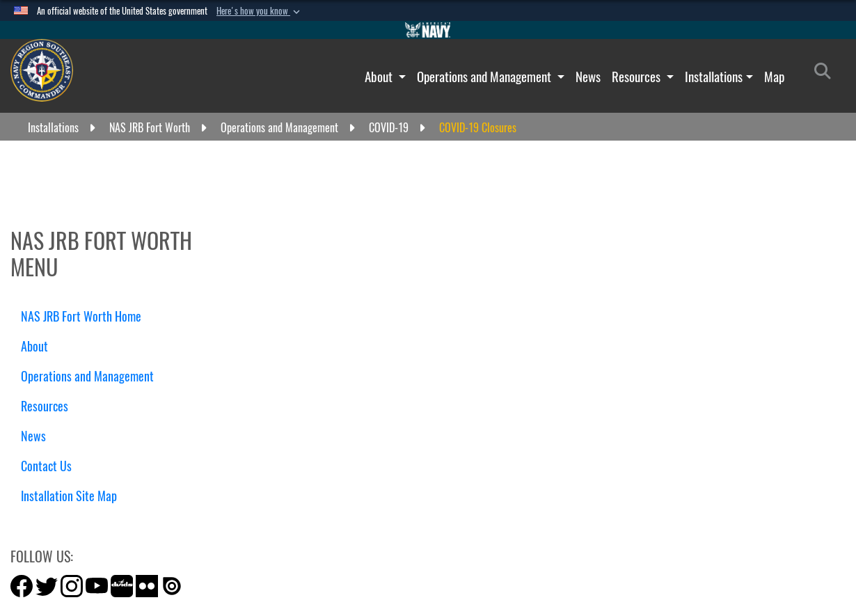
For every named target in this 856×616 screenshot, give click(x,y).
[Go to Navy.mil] (428, 30)
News (588, 77)
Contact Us (46, 466)
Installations (714, 77)
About (380, 77)
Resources (637, 77)
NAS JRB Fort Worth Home (81, 316)
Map (774, 77)
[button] (260, 11)
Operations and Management (485, 77)
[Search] (826, 74)
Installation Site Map (69, 496)
